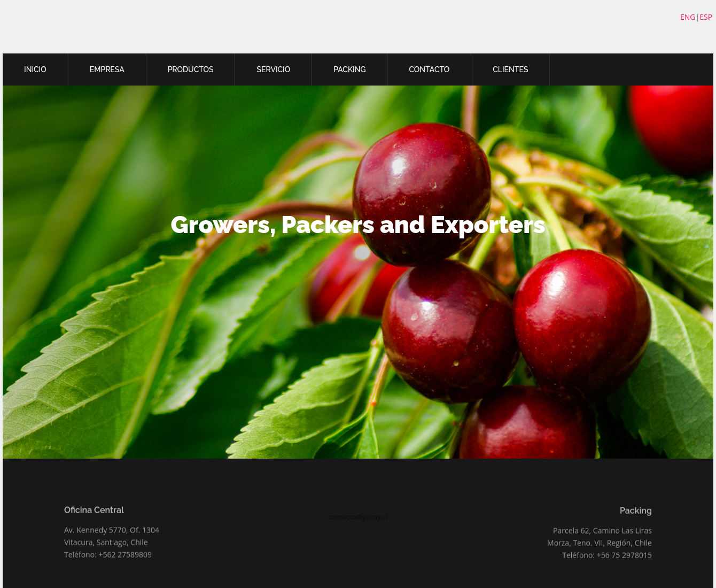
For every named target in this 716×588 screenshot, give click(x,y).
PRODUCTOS (191, 69)
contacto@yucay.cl (358, 527)
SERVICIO (273, 69)
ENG (688, 17)
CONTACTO (429, 69)
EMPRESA (107, 69)
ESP (706, 17)
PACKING (349, 69)
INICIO (35, 69)
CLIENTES (510, 69)
